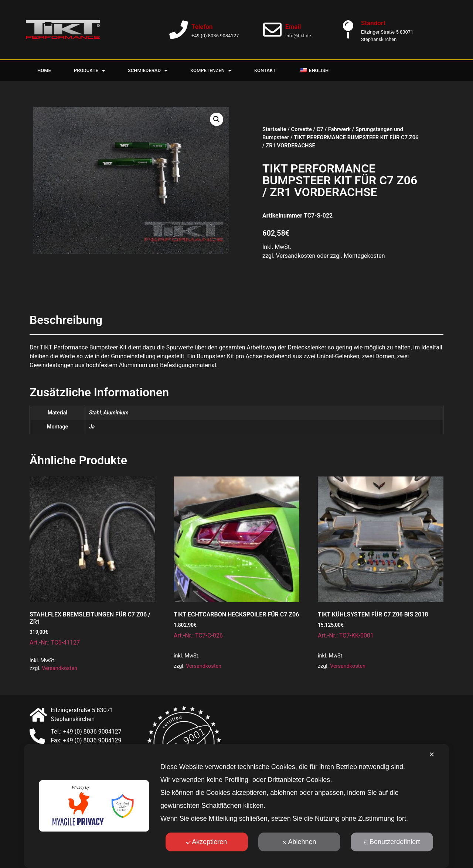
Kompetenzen (211, 71)
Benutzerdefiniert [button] (392, 842)
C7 (320, 129)
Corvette (302, 129)
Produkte (89, 71)
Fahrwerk (339, 129)
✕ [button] (432, 755)
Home (44, 70)
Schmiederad (148, 71)
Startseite (274, 129)
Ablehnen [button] (299, 842)
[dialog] (236, 806)
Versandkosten (59, 668)
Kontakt (265, 70)
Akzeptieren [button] (207, 842)
